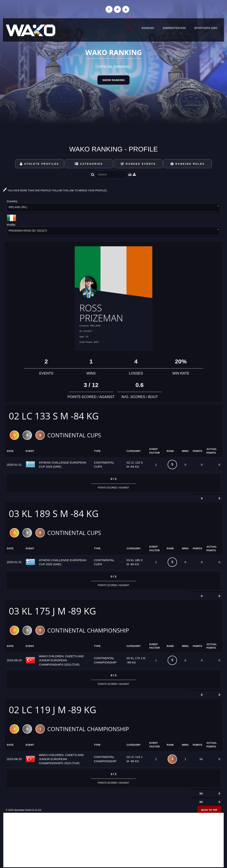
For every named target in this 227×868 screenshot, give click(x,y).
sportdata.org (206, 28)
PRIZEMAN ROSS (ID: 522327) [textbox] (28, 231)
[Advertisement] (113, 840)
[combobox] (113, 208)
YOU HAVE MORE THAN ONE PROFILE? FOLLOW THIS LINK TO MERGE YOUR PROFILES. (55, 191)
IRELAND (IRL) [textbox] (18, 207)
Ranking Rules (188, 164)
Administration (174, 28)
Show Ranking (113, 80)
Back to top (209, 810)
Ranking (148, 28)
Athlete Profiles (39, 164)
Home (129, 28)
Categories (89, 164)
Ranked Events (138, 164)
